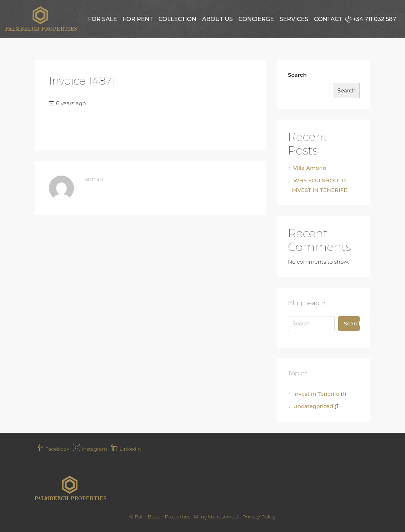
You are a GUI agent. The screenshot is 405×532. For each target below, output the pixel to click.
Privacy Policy (259, 517)
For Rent (138, 19)
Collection (177, 19)
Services (294, 19)
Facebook (53, 449)
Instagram (90, 449)
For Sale (102, 19)
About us (217, 19)
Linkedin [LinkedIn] (126, 449)
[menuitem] (372, 19)
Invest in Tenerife (316, 394)
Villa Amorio (310, 168)
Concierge (256, 19)
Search (297, 75)
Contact (328, 19)
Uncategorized (313, 406)
